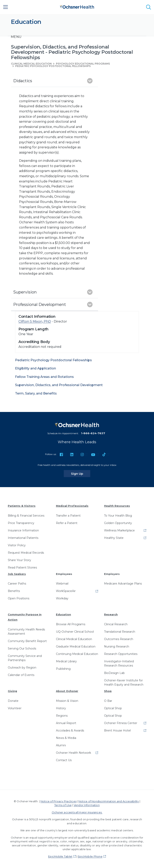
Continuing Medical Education (77, 654)
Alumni (61, 745)
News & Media (66, 738)
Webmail (62, 584)
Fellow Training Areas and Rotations (44, 377)
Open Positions (19, 598)
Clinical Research (116, 624)
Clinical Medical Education (74, 639)
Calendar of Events (21, 675)
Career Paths (17, 584)
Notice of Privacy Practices (58, 801)
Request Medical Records (26, 553)
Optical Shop (113, 708)
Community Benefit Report (27, 641)
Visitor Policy (17, 545)
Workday (62, 598)
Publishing (63, 669)
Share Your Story (19, 560)
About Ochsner (67, 691)
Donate (13, 701)
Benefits (14, 591)
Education (63, 614)
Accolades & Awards (70, 730)
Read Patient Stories (22, 568)
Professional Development (40, 305)
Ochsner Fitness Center (121, 723)
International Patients (23, 538)
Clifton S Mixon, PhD (35, 321)
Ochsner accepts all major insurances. (77, 812)
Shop (108, 691)
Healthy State (114, 538)
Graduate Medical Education (76, 646)
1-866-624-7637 (93, 433)
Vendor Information (87, 805)
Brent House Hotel (117, 730)
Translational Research (120, 632)
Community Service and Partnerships (25, 658)
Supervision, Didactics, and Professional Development (59, 385)
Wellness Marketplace (119, 530)
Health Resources (117, 506)
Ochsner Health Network (73, 753)
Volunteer (15, 708)
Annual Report (66, 723)
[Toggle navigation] (16, 37)
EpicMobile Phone (90, 856)
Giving (12, 691)
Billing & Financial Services (26, 516)
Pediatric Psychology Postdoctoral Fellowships (53, 66)
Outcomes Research (119, 639)
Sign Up (81, 473)
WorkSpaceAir (66, 591)
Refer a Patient (67, 523)
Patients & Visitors (22, 506)
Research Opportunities (121, 654)
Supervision (25, 292)
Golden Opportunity (118, 523)
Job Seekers (17, 574)
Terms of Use (63, 805)
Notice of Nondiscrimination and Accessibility (109, 801)
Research (111, 614)
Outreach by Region (22, 668)
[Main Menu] (6, 7)
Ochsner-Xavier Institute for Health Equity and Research (124, 682)
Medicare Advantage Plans (123, 584)
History (61, 708)
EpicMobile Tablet (60, 856)
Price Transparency (21, 523)
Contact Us (64, 760)
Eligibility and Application (35, 368)
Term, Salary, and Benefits (36, 393)
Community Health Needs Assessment (26, 632)
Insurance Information (23, 530)
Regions (62, 716)
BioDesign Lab (114, 673)
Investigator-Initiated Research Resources (119, 663)
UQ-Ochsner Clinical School (75, 632)
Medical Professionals (72, 506)
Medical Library (66, 661)
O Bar (108, 701)
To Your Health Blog (118, 516)
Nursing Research (117, 646)
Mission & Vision (67, 701)
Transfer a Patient (68, 516)
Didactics (23, 81)
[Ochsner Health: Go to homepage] (77, 6)
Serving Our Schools (22, 648)
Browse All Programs (71, 624)
